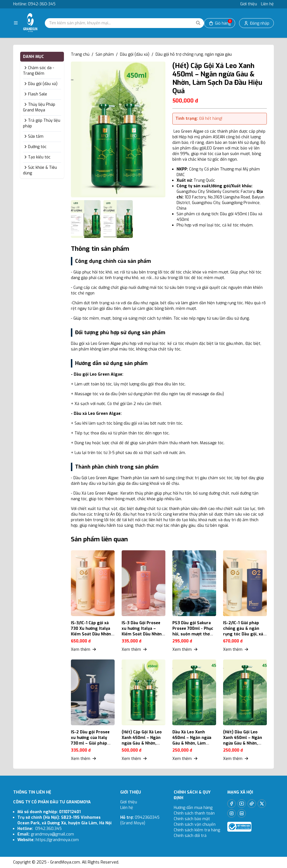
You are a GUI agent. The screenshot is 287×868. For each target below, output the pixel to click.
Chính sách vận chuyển (195, 824)
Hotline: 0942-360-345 (34, 4)
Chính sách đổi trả (190, 836)
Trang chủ (80, 54)
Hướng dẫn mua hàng (193, 808)
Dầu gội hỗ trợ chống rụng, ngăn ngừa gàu (194, 54)
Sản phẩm (105, 54)
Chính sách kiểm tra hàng (197, 830)
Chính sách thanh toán (194, 813)
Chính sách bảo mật (192, 819)
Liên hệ (267, 4)
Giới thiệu (249, 4)
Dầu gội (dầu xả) (135, 54)
